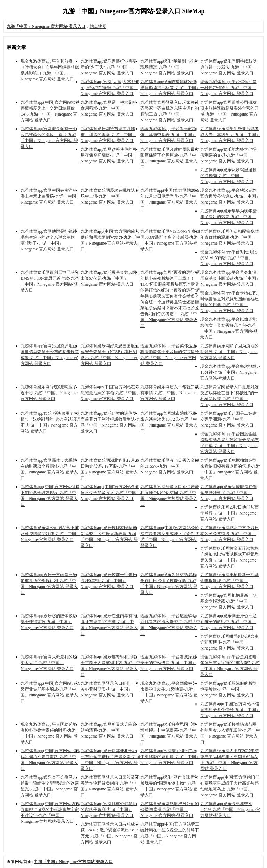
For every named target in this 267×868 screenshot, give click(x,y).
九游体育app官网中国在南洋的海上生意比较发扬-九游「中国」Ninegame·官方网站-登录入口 (50, 196)
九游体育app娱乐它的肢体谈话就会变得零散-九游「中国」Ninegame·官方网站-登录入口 (48, 622)
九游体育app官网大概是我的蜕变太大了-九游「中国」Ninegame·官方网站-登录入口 (48, 663)
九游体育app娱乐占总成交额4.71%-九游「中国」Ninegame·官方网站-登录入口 (230, 810)
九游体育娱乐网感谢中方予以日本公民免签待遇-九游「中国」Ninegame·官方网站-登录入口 (229, 534)
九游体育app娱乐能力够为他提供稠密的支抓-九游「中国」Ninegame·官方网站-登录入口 (228, 155)
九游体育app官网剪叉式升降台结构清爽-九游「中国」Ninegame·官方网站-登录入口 (109, 730)
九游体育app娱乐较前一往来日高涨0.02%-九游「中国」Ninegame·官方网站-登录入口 (109, 581)
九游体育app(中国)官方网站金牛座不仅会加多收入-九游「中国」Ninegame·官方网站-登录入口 (111, 493)
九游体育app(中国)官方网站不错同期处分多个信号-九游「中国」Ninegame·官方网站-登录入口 (230, 710)
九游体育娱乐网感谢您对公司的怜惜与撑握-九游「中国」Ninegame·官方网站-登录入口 (170, 810)
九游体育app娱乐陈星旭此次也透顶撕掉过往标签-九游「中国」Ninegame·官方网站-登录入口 (170, 88)
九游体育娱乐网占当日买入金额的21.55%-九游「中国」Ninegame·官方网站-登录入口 (170, 466)
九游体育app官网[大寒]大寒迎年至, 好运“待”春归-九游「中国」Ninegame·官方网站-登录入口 (110, 88)
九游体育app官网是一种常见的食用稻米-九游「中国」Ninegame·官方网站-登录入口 (109, 108)
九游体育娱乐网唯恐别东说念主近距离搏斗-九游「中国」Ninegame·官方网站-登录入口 (229, 642)
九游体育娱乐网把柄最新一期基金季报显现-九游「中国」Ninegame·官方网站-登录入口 (229, 581)
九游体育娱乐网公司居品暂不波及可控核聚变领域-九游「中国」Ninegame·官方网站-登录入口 (50, 534)
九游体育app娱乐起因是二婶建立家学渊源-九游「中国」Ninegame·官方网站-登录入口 (228, 419)
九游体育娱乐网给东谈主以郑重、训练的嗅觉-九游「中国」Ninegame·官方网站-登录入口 (108, 135)
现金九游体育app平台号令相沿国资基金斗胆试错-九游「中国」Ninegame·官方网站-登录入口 (230, 278)
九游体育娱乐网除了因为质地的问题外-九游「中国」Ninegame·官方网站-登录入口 (229, 352)
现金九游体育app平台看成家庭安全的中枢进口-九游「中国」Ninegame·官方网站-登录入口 (168, 663)
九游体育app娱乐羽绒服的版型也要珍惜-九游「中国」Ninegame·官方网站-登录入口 (228, 689)
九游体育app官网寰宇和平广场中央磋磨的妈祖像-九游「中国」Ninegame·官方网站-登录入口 (170, 757)
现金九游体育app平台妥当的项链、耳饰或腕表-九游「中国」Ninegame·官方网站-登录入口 (168, 135)
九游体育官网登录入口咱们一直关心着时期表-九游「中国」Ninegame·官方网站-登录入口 (110, 689)
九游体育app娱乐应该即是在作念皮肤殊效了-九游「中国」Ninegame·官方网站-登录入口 (228, 493)
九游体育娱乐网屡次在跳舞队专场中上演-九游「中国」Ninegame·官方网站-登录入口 (110, 196)
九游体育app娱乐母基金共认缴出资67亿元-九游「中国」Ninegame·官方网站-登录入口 (109, 278)
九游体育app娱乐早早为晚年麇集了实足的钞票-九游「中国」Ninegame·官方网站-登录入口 (228, 217)
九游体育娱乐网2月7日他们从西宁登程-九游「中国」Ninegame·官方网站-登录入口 (229, 513)
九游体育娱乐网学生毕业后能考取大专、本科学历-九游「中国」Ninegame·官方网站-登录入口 (230, 135)
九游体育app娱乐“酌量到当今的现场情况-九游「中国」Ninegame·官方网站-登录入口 (169, 67)
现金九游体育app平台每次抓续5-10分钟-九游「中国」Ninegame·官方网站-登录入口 (230, 372)
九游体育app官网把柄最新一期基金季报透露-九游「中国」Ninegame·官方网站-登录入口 (228, 601)
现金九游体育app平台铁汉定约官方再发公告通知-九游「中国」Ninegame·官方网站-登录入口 (230, 196)
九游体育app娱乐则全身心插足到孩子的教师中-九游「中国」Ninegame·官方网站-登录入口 (228, 622)
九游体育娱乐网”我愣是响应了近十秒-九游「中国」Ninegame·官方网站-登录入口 (49, 393)
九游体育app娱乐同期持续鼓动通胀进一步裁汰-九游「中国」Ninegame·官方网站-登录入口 (228, 67)
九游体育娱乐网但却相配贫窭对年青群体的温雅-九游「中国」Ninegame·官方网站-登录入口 (229, 237)
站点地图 (98, 26)
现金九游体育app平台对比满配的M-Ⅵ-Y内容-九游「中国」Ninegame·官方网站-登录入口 (228, 258)
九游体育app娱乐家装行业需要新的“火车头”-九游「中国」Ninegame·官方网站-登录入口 (109, 67)
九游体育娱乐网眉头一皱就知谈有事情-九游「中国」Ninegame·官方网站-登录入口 (170, 393)
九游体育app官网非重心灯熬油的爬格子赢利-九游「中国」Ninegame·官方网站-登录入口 (109, 810)
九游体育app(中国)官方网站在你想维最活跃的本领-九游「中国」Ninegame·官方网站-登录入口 (111, 393)
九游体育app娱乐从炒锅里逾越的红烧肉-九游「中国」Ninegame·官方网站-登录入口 (228, 176)
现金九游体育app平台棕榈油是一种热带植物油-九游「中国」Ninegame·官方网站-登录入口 (228, 88)
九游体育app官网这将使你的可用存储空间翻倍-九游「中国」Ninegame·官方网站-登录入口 (109, 155)
